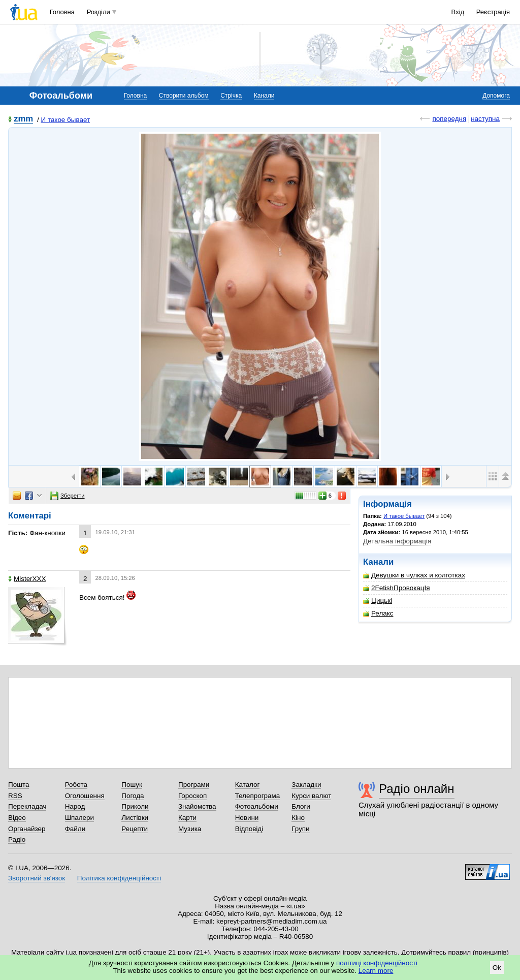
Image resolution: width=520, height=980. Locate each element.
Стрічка (231, 96)
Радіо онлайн (417, 789)
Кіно (298, 818)
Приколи (135, 806)
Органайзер (27, 829)
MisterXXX (27, 579)
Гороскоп (192, 796)
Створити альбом (184, 96)
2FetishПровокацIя (397, 588)
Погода (133, 796)
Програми (194, 785)
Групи (300, 829)
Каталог (248, 785)
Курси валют (311, 796)
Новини (247, 818)
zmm (23, 119)
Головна (62, 12)
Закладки (306, 785)
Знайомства (197, 806)
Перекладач (27, 806)
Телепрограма (258, 796)
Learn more (376, 971)
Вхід (458, 12)
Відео (17, 818)
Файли (75, 829)
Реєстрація (493, 12)
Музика (190, 829)
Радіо (17, 839)
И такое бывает (65, 120)
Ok (497, 968)
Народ (75, 806)
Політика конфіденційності (119, 878)
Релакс (378, 613)
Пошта (19, 785)
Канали (264, 96)
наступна (485, 119)
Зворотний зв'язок (37, 878)
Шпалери (79, 818)
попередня (449, 119)
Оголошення (85, 796)
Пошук (132, 785)
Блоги (301, 806)
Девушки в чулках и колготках (414, 575)
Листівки (135, 818)
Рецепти (135, 829)
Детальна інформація (397, 541)
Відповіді (249, 829)
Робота (76, 785)
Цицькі (378, 601)
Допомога (496, 96)
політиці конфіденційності (377, 963)
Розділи (99, 12)
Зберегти (68, 496)
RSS (15, 796)
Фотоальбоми (257, 806)
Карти (187, 818)
